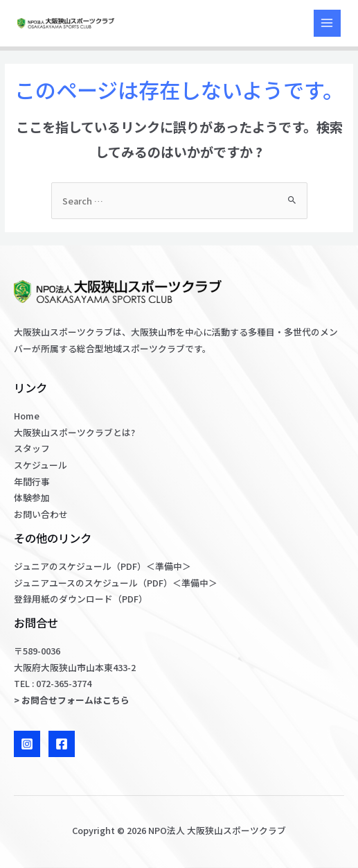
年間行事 (32, 481)
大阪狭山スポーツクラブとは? (74, 432)
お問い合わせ (41, 514)
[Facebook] (62, 744)
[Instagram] (27, 744)
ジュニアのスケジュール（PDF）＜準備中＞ (102, 566)
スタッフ (32, 448)
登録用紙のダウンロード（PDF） (81, 599)
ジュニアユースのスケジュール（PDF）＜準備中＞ (116, 583)
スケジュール (41, 465)
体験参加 (32, 497)
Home (27, 416)
